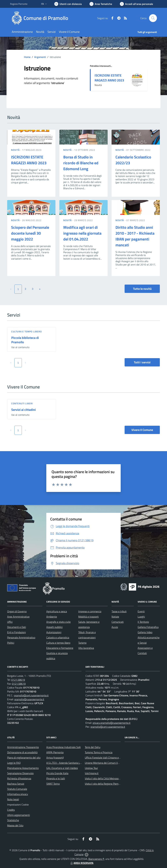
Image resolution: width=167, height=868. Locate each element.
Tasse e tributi (119, 611)
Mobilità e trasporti (88, 617)
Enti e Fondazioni (16, 632)
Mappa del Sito (15, 825)
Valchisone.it (92, 773)
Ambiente (52, 617)
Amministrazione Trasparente (23, 747)
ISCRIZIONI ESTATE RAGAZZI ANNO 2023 (109, 78)
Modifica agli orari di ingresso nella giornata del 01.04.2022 (82, 233)
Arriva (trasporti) (55, 758)
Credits (11, 810)
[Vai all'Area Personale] (136, 4)
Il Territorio (143, 622)
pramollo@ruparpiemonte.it (29, 699)
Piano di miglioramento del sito (24, 758)
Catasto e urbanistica (58, 637)
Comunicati (118, 622)
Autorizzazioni (54, 632)
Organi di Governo (17, 611)
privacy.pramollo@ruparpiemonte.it (112, 723)
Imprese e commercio (90, 611)
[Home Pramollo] (41, 18)
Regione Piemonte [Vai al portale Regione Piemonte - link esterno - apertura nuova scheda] (19, 4)
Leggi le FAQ (14, 763)
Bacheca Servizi (16, 784)
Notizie (115, 617)
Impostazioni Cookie (18, 805)
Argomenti (40, 57)
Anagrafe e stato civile (58, 622)
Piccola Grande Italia (57, 773)
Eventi (141, 611)
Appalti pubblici (54, 627)
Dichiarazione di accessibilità (22, 752)
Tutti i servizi (142, 362)
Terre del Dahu (93, 747)
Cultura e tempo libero (27, 331)
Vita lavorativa (86, 648)
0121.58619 (18, 680)
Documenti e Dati (17, 627)
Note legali (13, 799)
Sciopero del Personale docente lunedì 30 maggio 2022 (30, 233)
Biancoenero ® (96, 859)
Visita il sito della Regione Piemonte (104, 784)
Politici (11, 643)
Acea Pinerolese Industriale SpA (64, 747)
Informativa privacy (18, 794)
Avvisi (115, 627)
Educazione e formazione (60, 648)
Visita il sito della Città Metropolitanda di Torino (110, 778)
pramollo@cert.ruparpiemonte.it (31, 695)
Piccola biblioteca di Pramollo (25, 340)
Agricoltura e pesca (57, 611)
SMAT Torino (53, 784)
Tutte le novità (142, 289)
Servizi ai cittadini (23, 410)
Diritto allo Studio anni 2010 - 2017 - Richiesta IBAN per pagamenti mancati (135, 236)
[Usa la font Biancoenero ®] (68, 4)
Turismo (82, 643)
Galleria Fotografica (148, 627)
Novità (16, 150)
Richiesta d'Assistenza (19, 778)
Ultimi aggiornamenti (19, 815)
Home (27, 57)
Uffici (10, 622)
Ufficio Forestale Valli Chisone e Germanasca (109, 758)
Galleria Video (145, 632)
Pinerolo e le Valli (56, 778)
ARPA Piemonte (55, 752)
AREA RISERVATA (82, 863)
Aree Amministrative (18, 617)
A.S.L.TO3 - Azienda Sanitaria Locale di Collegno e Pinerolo (78, 763)
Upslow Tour (91, 768)
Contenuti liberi (22, 403)
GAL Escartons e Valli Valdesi (62, 768)
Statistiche (13, 820)
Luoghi (141, 617)
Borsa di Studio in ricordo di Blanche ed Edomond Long (81, 163)
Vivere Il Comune (142, 430)
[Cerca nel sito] (153, 18)
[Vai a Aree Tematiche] (101, 4)
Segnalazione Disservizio (20, 773)
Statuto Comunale (17, 789)
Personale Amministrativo (21, 637)
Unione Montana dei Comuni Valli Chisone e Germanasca (116, 763)
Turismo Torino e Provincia (99, 752)
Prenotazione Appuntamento (23, 768)
